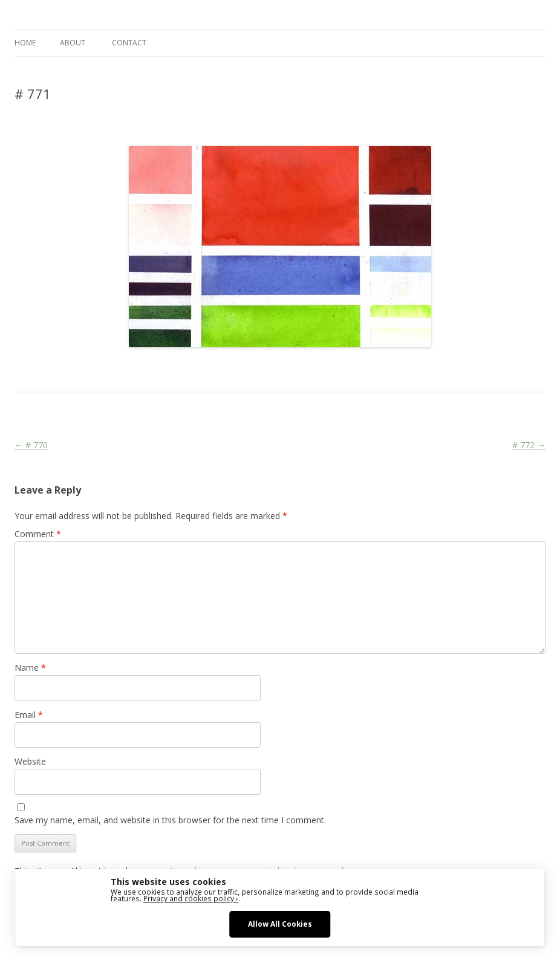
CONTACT (129, 43)
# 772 (529, 445)
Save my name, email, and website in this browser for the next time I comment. (170, 820)
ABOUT (73, 43)
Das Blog (122, 369)
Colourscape (207, 369)
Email (29, 715)
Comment (38, 534)
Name (30, 668)
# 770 (31, 445)
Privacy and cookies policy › (191, 898)
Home (25, 43)
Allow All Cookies (280, 924)
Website (30, 761)
